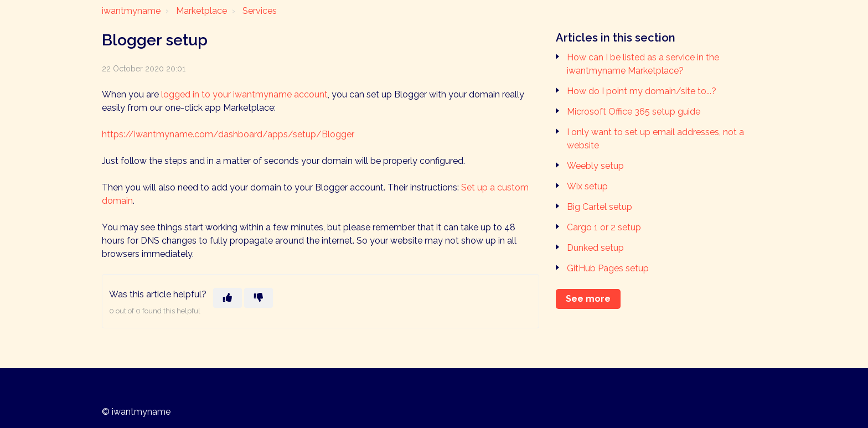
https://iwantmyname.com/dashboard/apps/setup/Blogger (228, 134)
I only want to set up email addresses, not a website (655, 139)
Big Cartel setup (600, 207)
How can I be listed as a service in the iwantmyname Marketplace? (643, 64)
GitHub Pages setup (608, 268)
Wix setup (587, 186)
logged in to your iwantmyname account (244, 94)
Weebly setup (595, 166)
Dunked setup (595, 248)
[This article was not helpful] (259, 298)
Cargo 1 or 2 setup (604, 227)
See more (588, 299)
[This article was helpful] (228, 298)
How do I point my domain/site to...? (642, 91)
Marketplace (201, 11)
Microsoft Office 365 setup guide (634, 112)
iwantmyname (131, 11)
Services (260, 11)
